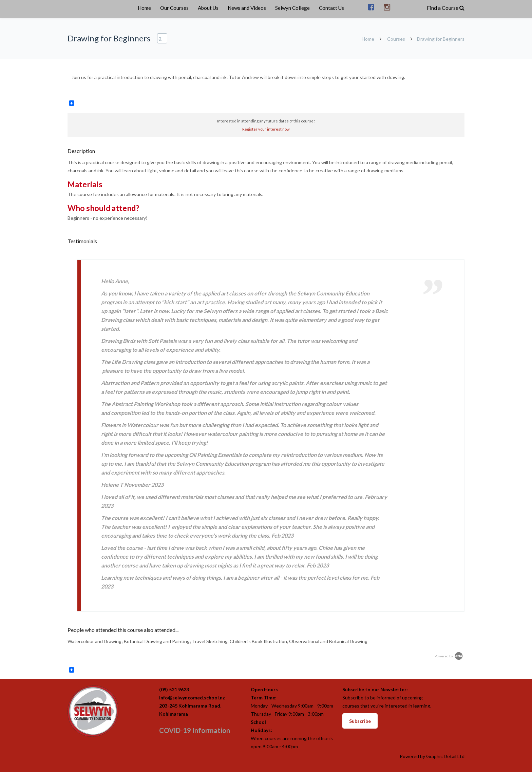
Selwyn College (292, 8)
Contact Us (331, 8)
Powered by (449, 656)
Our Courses (174, 8)
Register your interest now (266, 129)
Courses (396, 39)
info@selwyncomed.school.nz (192, 698)
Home (144, 8)
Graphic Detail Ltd (445, 756)
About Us (208, 8)
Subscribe (360, 721)
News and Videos (247, 8)
